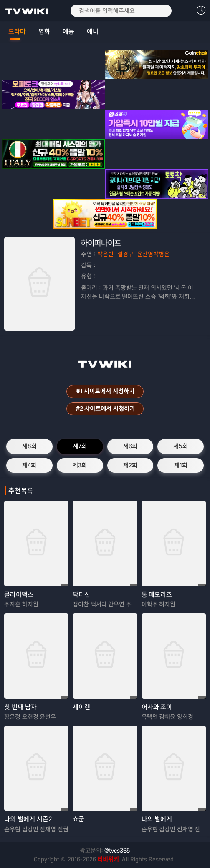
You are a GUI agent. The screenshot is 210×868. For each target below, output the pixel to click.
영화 (44, 31)
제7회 (80, 446)
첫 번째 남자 (20, 707)
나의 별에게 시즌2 (28, 819)
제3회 (80, 465)
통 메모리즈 (157, 595)
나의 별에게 (157, 819)
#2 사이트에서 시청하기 (105, 409)
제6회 (130, 446)
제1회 (181, 465)
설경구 (125, 254)
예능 (68, 31)
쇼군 (78, 819)
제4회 (29, 465)
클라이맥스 (19, 595)
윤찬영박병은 (153, 254)
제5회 (181, 446)
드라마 (17, 31)
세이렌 (81, 707)
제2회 (130, 465)
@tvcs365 (117, 851)
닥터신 (81, 595)
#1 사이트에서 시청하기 (105, 391)
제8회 (29, 446)
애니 (93, 31)
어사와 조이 (157, 707)
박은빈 (105, 254)
